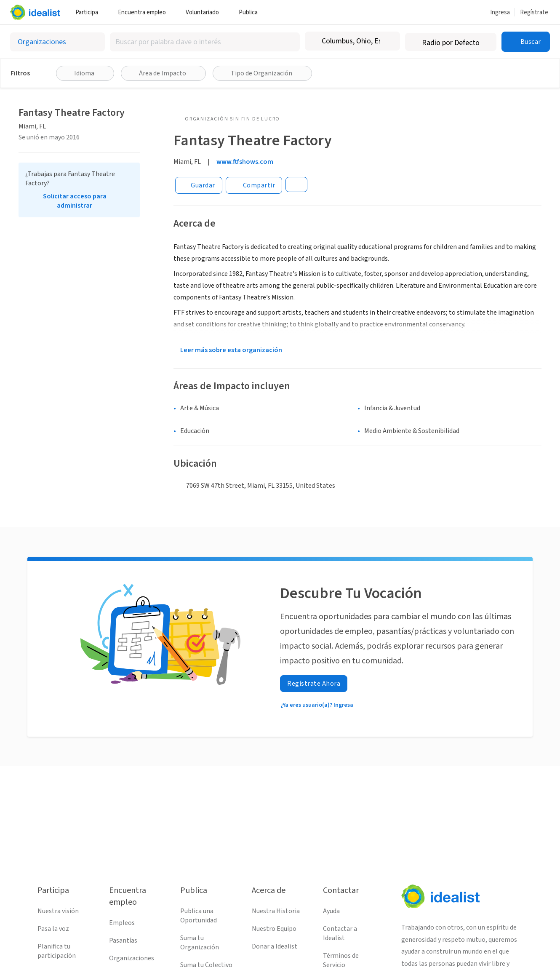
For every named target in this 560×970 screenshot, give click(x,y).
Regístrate (534, 12)
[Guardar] (199, 185)
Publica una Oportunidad (199, 916)
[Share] (254, 185)
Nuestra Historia (276, 911)
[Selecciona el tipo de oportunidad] (57, 42)
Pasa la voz (53, 929)
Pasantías (123, 941)
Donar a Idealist (275, 946)
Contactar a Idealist (340, 933)
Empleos (122, 923)
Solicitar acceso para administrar (75, 201)
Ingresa (500, 12)
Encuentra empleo (145, 12)
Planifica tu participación (57, 951)
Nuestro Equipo (274, 929)
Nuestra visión (58, 911)
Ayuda (331, 911)
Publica (251, 12)
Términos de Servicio (341, 960)
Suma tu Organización (200, 943)
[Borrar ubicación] (388, 41)
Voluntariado (205, 12)
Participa (90, 12)
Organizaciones (132, 958)
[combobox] (205, 42)
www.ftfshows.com (245, 162)
